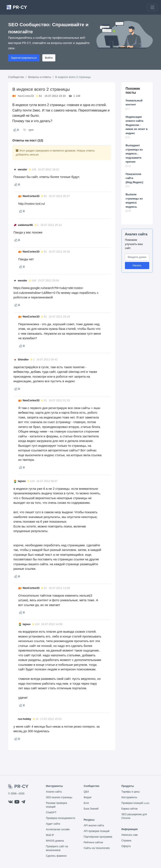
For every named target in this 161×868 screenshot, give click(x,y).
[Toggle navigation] (152, 7)
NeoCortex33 (26, 96)
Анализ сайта (136, 234)
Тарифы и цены (130, 792)
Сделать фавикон (56, 856)
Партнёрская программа (98, 837)
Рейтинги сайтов (93, 842)
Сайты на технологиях (97, 848)
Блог (86, 803)
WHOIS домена (55, 841)
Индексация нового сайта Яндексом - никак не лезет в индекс (137, 125)
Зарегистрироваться (24, 58)
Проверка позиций (135, 803)
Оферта (126, 846)
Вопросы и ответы (40, 77)
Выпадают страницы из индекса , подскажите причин (134, 154)
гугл (31, 130)
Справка (126, 841)
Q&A (86, 792)
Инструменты (129, 797)
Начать (137, 265)
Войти (49, 58)
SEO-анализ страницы (59, 797)
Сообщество (16, 77)
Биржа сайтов (129, 809)
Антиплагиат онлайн (58, 829)
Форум (87, 797)
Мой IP (50, 835)
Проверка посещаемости (60, 818)
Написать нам (130, 835)
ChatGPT (51, 812)
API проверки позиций (97, 831)
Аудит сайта (53, 824)
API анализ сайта (94, 825)
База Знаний (91, 809)
